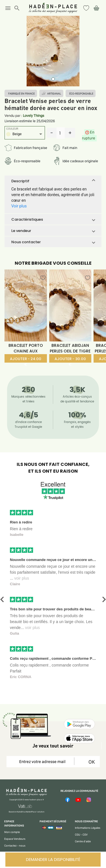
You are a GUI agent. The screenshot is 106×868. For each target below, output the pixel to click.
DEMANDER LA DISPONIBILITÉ (53, 859)
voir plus (22, 578)
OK (91, 762)
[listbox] (25, 135)
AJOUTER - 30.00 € (70, 359)
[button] (53, 181)
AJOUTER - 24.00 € (26, 359)
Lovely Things (33, 116)
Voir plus (19, 206)
